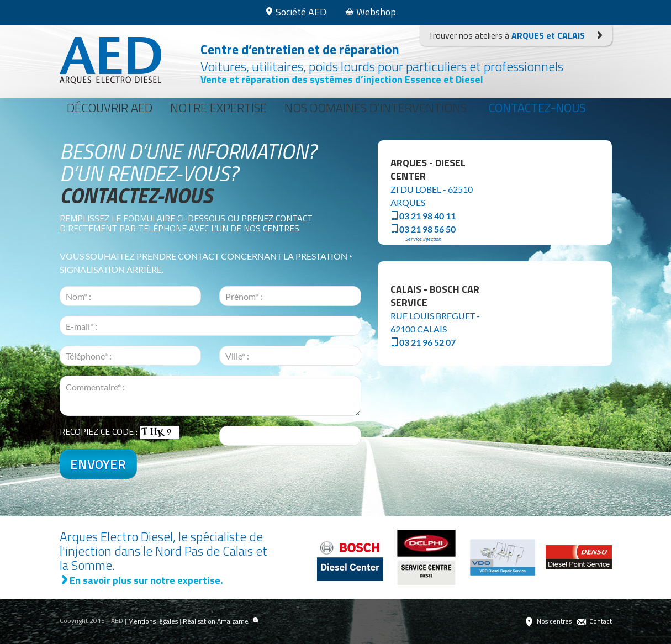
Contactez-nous (537, 108)
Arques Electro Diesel (110, 60)
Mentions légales (153, 621)
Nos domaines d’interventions (376, 108)
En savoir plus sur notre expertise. (141, 580)
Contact (594, 621)
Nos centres (548, 621)
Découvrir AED (110, 108)
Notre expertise (218, 108)
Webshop (371, 12)
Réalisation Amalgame (221, 621)
